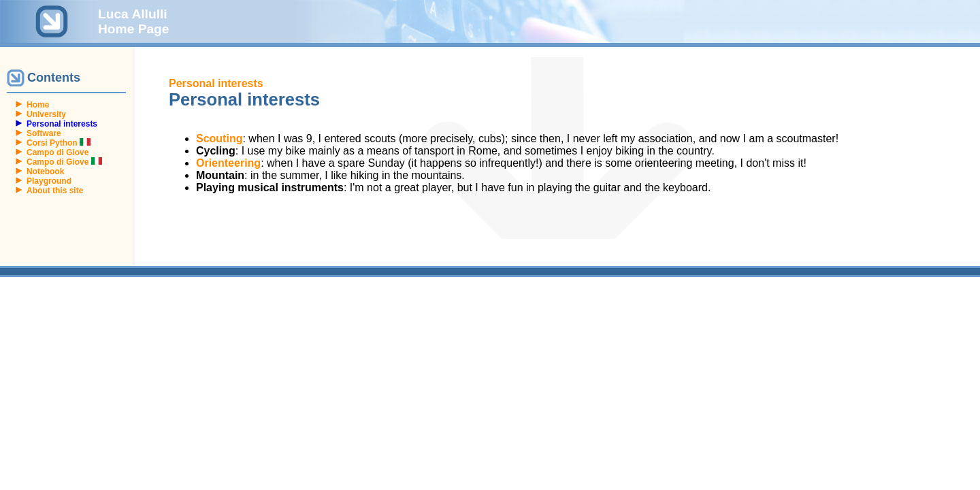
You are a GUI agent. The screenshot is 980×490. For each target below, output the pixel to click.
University (46, 114)
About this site (55, 191)
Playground (49, 181)
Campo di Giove (58, 152)
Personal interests (216, 83)
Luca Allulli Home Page (134, 21)
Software (44, 133)
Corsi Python (59, 143)
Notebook (45, 171)
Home (38, 105)
